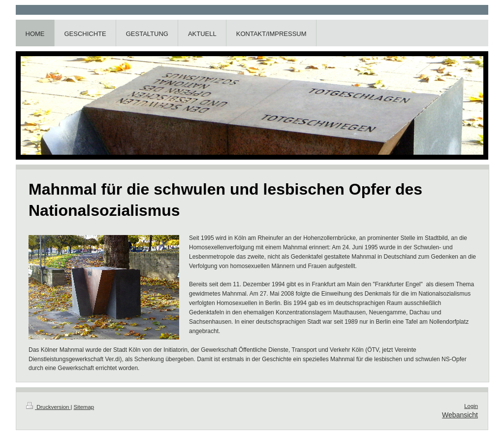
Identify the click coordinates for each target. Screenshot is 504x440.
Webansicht (460, 415)
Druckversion (48, 407)
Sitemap (84, 407)
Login (471, 406)
